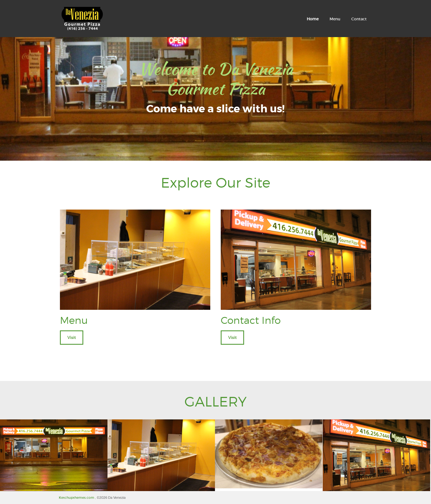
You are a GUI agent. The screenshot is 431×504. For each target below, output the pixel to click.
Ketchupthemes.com (77, 498)
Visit (72, 337)
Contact (359, 19)
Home (313, 19)
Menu (335, 19)
